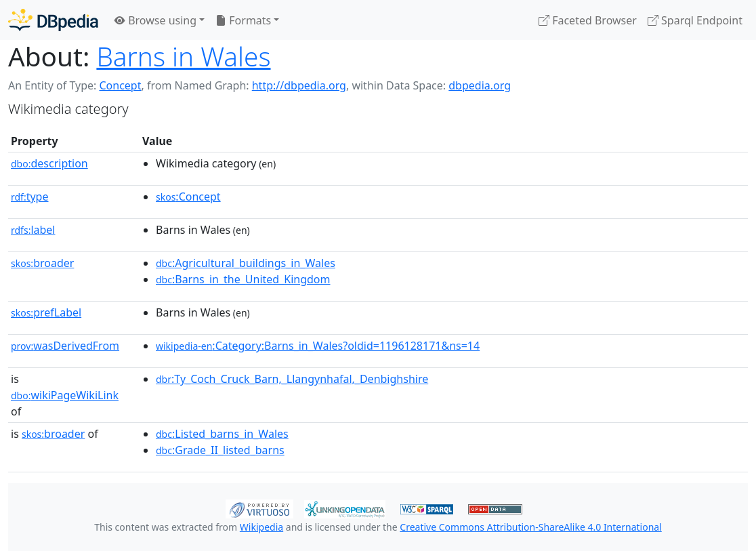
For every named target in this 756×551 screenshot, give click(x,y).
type (30, 197)
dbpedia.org (480, 85)
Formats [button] (243, 20)
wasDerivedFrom (65, 346)
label (33, 230)
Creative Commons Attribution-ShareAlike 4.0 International (530, 527)
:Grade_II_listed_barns (220, 450)
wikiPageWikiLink (65, 395)
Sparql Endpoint (695, 20)
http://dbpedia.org (299, 85)
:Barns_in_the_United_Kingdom (243, 279)
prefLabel (46, 312)
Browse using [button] (155, 20)
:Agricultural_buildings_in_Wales (246, 263)
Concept (120, 85)
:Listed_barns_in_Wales (222, 434)
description (49, 163)
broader (42, 263)
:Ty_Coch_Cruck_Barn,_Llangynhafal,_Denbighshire (292, 379)
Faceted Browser (588, 20)
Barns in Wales (183, 56)
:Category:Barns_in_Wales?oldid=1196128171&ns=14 (318, 346)
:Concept (188, 197)
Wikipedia (261, 527)
